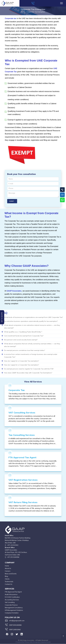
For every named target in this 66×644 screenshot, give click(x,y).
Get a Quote (2, 317)
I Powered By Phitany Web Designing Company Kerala (33, 642)
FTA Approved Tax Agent (13, 592)
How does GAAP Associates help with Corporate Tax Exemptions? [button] (28, 373)
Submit (12, 201)
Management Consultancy (14, 608)
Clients (7, 579)
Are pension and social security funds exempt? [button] (21, 340)
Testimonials (9, 582)
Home (7, 566)
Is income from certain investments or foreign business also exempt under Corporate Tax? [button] (31, 356)
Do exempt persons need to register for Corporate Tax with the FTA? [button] (29, 369)
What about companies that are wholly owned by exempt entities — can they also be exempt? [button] (32, 345)
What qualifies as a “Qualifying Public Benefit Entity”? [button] (23, 332)
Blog (6, 576)
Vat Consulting (10, 602)
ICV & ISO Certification (12, 597)
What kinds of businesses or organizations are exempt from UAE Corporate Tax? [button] (33, 317)
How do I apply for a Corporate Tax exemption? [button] (21, 361)
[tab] (32, 318)
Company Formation (12, 613)
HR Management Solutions (14, 610)
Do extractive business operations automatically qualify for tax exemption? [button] (31, 321)
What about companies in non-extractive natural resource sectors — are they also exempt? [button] (32, 327)
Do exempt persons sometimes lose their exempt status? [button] (25, 350)
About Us (8, 568)
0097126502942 (15, 630)
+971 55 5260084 (13, 557)
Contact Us (9, 584)
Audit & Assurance (11, 595)
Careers (8, 571)
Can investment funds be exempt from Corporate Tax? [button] (24, 336)
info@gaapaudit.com (17, 621)
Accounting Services (12, 600)
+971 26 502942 (13, 545)
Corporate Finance (11, 605)
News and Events (11, 574)
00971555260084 (15, 625)
